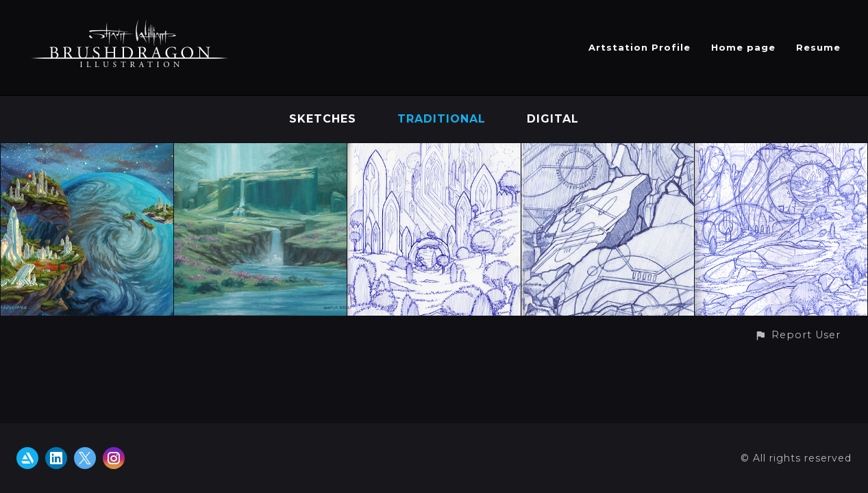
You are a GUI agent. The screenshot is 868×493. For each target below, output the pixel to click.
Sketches (323, 119)
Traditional (442, 119)
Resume (818, 47)
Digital (553, 119)
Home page (743, 47)
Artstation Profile (640, 47)
